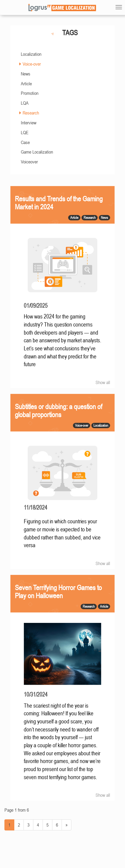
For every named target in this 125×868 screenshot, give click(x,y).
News (26, 74)
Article (26, 83)
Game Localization (37, 152)
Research (31, 113)
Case (25, 142)
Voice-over (32, 64)
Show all (103, 382)
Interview (29, 123)
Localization (31, 54)
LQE (25, 132)
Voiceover (29, 162)
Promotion (30, 93)
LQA (25, 103)
